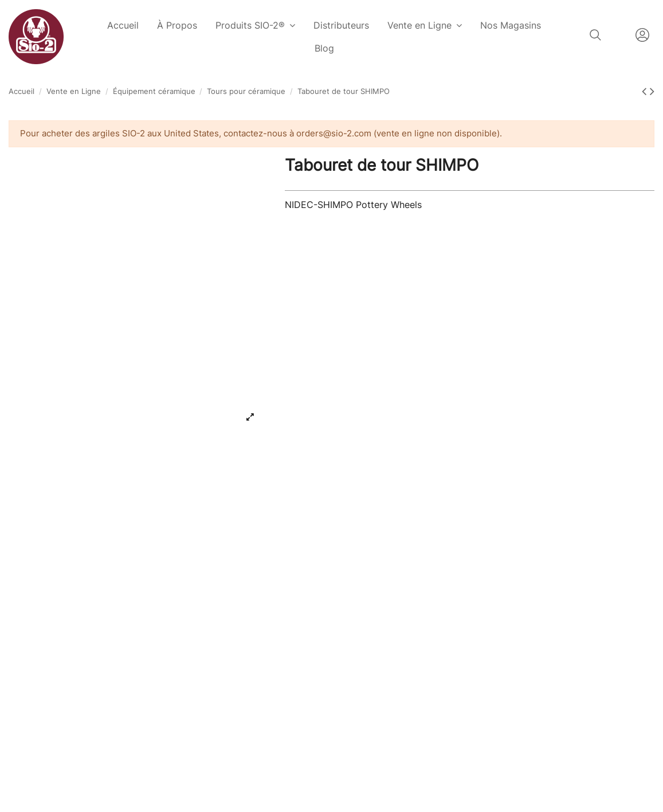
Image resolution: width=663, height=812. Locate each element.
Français (618, 35)
